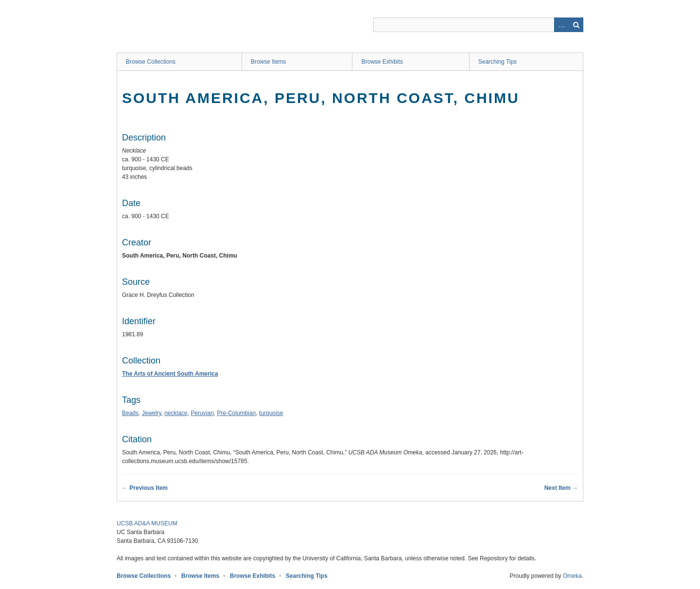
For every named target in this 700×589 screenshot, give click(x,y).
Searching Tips (498, 62)
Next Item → (561, 488)
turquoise (271, 413)
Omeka (572, 576)
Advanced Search (561, 25)
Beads (130, 413)
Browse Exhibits (382, 62)
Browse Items (269, 62)
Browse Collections (151, 62)
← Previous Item (145, 488)
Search (576, 25)
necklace (176, 413)
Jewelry (152, 413)
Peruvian (202, 413)
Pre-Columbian (236, 413)
